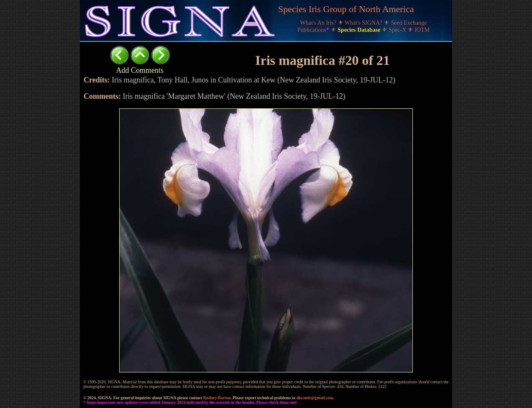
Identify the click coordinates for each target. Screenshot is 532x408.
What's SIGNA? (364, 23)
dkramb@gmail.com (315, 398)
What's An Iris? (319, 23)
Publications (314, 30)
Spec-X (398, 30)
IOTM (422, 30)
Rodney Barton (217, 398)
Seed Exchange (409, 23)
